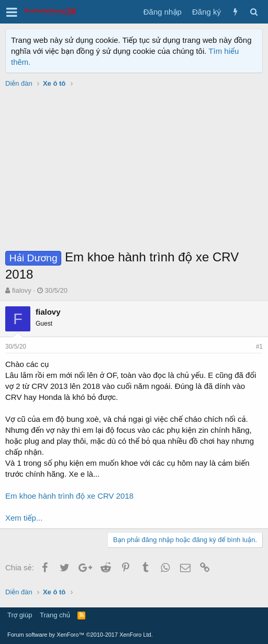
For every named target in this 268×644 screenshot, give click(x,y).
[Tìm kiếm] (254, 12)
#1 (259, 347)
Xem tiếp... (24, 518)
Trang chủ (55, 615)
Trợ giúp (20, 615)
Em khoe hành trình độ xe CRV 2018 (69, 496)
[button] (12, 12)
